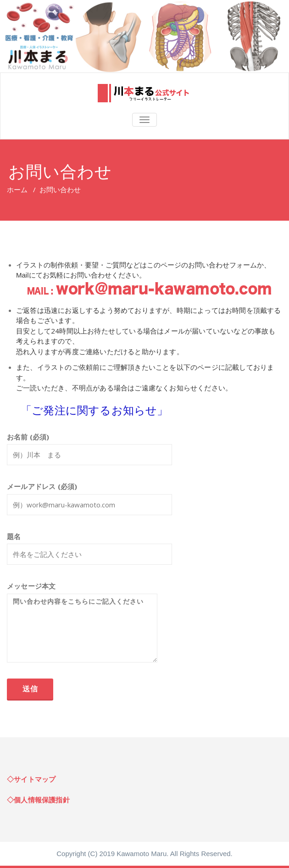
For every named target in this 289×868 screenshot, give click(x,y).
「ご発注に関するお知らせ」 (94, 410)
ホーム (17, 189)
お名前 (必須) (89, 453)
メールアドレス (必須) (89, 503)
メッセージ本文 (82, 626)
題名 (89, 553)
